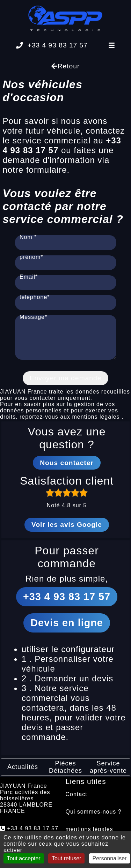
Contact (77, 800)
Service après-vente (108, 773)
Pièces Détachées (65, 773)
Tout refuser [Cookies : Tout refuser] (66, 858)
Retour (66, 66)
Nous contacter (67, 469)
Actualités (23, 773)
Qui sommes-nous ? (94, 818)
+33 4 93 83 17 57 (52, 45)
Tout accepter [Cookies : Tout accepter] (24, 858)
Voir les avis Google (67, 531)
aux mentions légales (91, 423)
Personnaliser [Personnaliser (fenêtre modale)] (110, 858)
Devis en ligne (67, 629)
